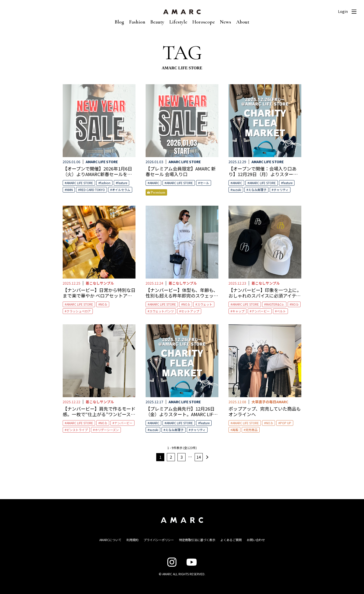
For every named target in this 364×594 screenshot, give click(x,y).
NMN (70, 190)
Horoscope (204, 22)
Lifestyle (178, 22)
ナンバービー (261, 311)
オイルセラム (121, 190)
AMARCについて (110, 540)
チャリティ (281, 190)
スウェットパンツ (162, 311)
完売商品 (252, 430)
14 (199, 457)
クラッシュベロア (79, 311)
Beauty (157, 22)
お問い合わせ (256, 540)
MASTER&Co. (275, 304)
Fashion (137, 22)
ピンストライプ (77, 430)
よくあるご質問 (231, 540)
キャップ (238, 311)
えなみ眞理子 (257, 190)
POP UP (286, 423)
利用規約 (132, 540)
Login (343, 11)
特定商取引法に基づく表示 (197, 540)
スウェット (205, 304)
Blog (119, 22)
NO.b (104, 304)
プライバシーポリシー (159, 540)
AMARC (154, 183)
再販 (235, 430)
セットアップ (190, 311)
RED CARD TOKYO (92, 190)
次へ (207, 457)
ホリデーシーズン (107, 430)
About (243, 22)
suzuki (237, 190)
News (225, 22)
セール (204, 183)
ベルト (281, 311)
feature (122, 183)
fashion (105, 183)
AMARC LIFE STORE (80, 183)
